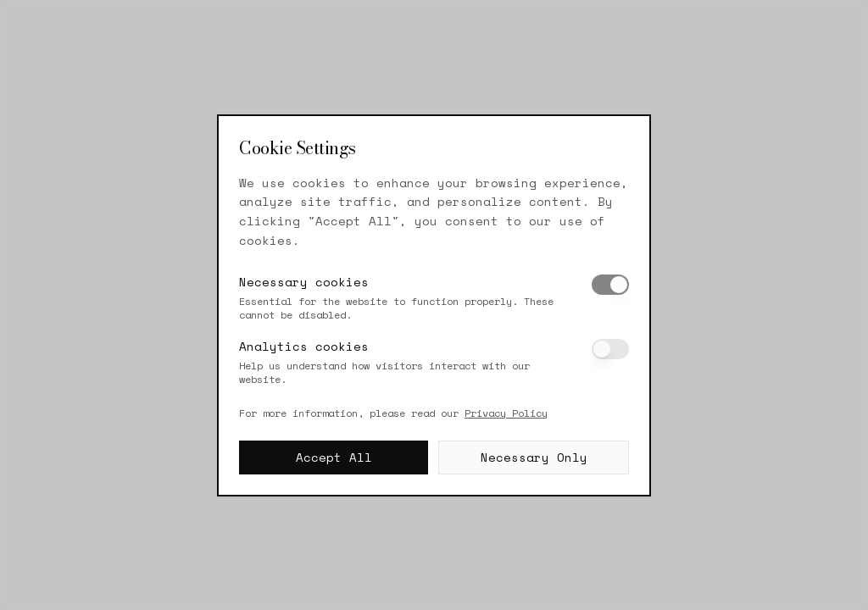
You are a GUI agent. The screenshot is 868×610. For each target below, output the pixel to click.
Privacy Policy (506, 413)
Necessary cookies (304, 282)
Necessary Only (534, 457)
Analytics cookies (304, 346)
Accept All (334, 457)
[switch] (610, 285)
